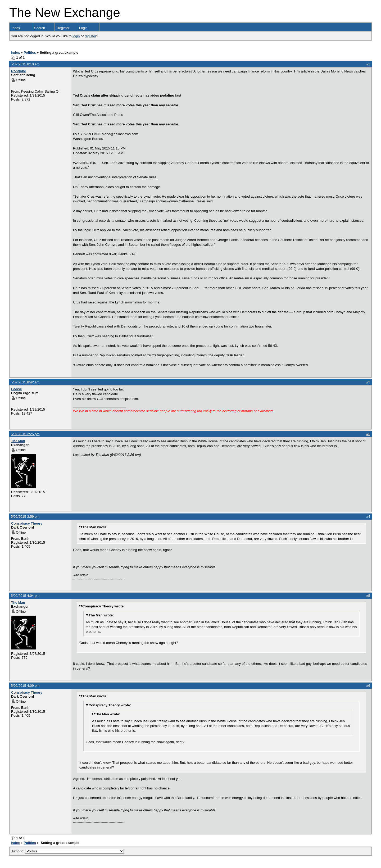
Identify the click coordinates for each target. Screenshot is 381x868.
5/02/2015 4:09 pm (25, 686)
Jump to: (67, 851)
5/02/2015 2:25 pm (25, 434)
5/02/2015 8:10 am (25, 64)
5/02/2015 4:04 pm (25, 596)
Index (16, 28)
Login (83, 28)
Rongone (19, 71)
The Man (18, 441)
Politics (30, 53)
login (76, 36)
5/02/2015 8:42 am (25, 382)
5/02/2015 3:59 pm (25, 517)
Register (63, 28)
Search (40, 28)
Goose (16, 389)
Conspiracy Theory (27, 523)
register (90, 36)
